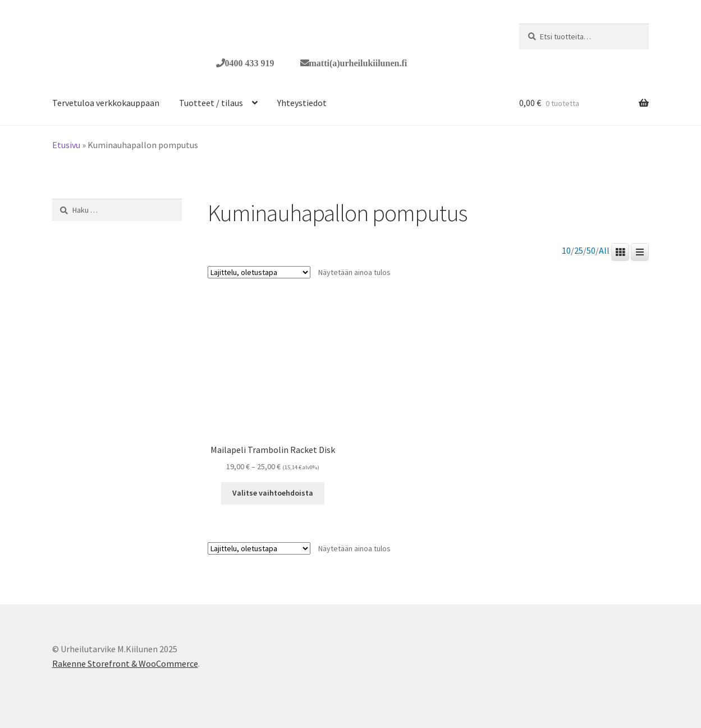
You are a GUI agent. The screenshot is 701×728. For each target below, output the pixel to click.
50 (591, 251)
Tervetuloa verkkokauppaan (106, 103)
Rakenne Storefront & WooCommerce (125, 663)
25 (579, 251)
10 (566, 251)
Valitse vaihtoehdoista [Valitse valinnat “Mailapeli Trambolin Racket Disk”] (273, 493)
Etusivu (66, 145)
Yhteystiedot (302, 103)
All (604, 251)
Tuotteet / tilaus (211, 103)
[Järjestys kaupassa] (259, 272)
